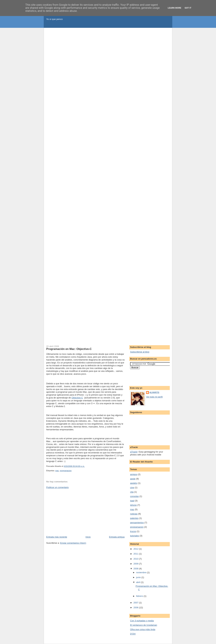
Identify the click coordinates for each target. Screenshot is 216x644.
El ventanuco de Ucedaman (144, 625)
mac (57, 471)
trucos (133, 531)
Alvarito (154, 392)
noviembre (142, 572)
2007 (136, 603)
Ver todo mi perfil (154, 397)
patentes (134, 518)
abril (139, 582)
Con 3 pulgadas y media (142, 621)
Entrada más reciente (57, 537)
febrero (140, 596)
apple (133, 479)
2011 (136, 554)
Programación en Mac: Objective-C (69, 349)
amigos (134, 474)
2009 (136, 564)
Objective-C (77, 398)
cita (132, 492)
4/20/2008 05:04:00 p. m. (74, 466)
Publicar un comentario (57, 487)
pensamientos (137, 523)
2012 (136, 549)
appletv (134, 483)
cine (132, 488)
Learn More (174, 8)
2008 (136, 569)
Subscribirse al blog (140, 352)
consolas (134, 496)
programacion (66, 471)
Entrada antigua (117, 537)
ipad (132, 501)
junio (139, 577)
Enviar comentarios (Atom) (73, 543)
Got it (188, 8)
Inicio (88, 537)
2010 (136, 559)
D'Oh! (133, 634)
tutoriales (135, 536)
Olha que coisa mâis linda (143, 629)
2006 (136, 608)
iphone (133, 505)
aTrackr (134, 452)
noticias (134, 514)
